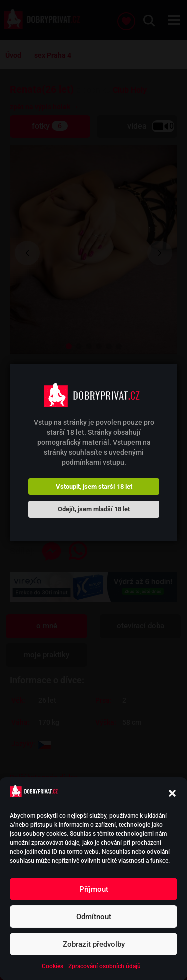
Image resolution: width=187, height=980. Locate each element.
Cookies (53, 966)
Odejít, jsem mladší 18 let (94, 509)
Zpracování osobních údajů (104, 966)
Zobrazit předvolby (94, 944)
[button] (172, 793)
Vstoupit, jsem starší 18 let (94, 486)
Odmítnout (94, 917)
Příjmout (94, 889)
